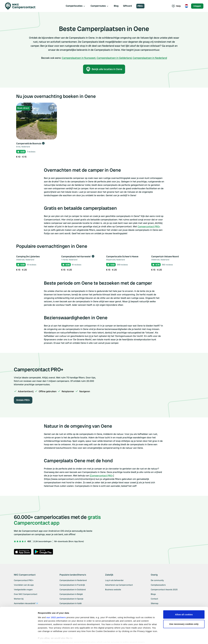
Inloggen (197, 6)
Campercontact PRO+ (149, 227)
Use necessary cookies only (184, 613)
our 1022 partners (56, 606)
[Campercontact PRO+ (102, 476)
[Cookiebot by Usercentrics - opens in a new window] (19, 638)
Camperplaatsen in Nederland (150, 58)
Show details (45, 638)
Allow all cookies (184, 604)
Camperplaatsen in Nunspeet (79, 58)
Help (176, 6)
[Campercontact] (22, 6)
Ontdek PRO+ (23, 400)
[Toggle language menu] (186, 6)
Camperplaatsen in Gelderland (114, 58)
